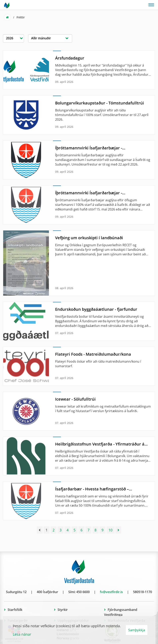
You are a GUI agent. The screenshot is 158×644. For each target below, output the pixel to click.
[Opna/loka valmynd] (151, 4)
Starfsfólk (15, 610)
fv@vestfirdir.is (111, 592)
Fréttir (21, 17)
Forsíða (7, 17)
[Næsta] (118, 530)
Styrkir (63, 610)
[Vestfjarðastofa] (7, 5)
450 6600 (83, 592)
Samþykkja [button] (137, 630)
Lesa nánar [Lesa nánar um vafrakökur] (22, 634)
